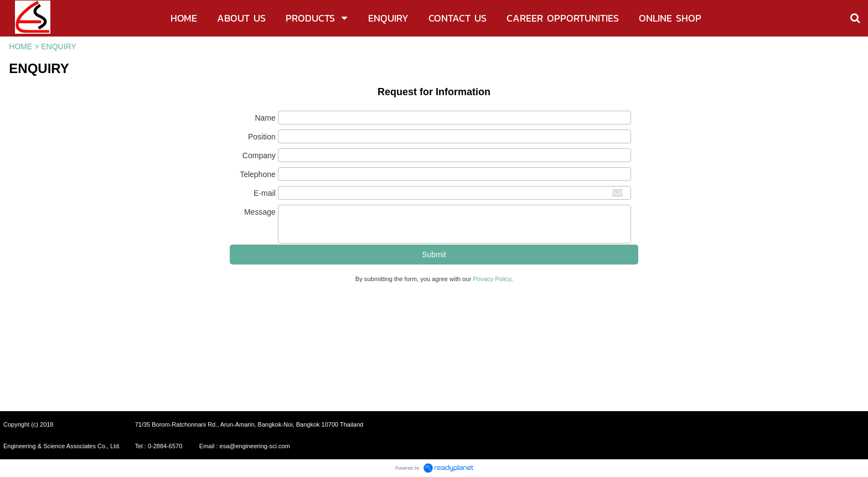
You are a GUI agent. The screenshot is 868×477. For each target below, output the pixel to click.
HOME (20, 46)
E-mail (265, 193)
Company (259, 155)
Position (262, 137)
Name (265, 118)
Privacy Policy (492, 279)
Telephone (258, 174)
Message (260, 212)
